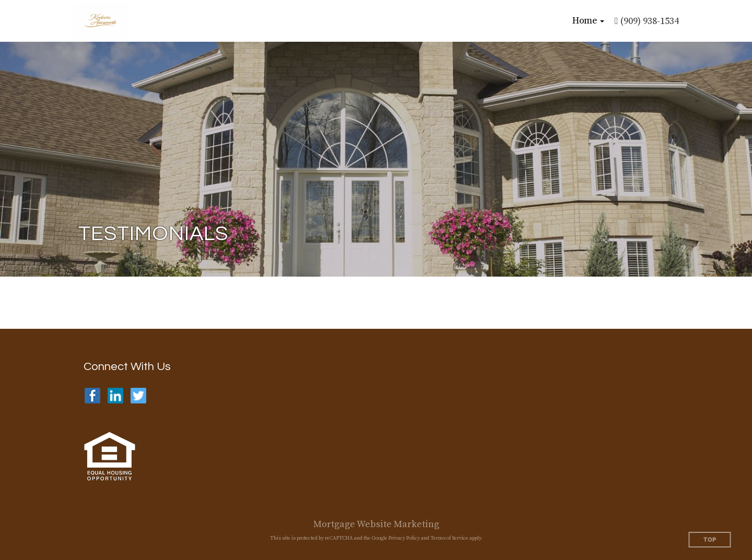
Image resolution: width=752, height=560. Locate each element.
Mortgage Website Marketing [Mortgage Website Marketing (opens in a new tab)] (376, 524)
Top (710, 540)
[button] (588, 21)
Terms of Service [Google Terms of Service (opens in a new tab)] (449, 538)
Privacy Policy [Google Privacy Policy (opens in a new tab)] (404, 538)
